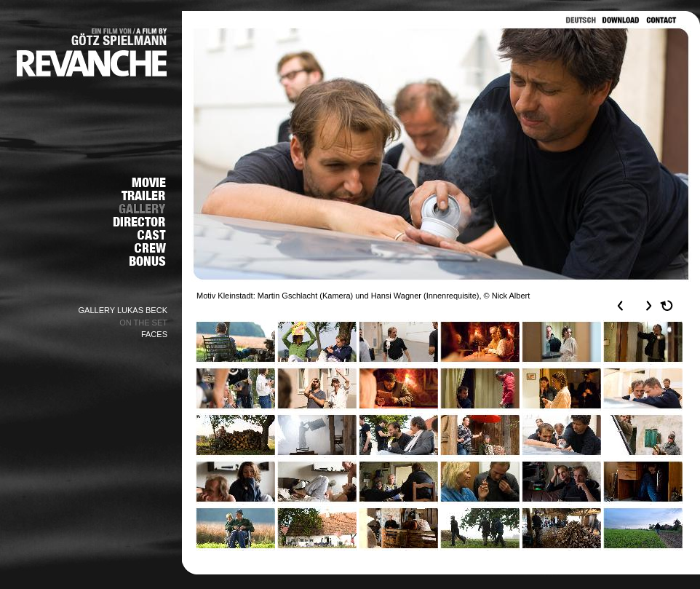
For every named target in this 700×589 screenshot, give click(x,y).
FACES (154, 334)
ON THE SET (143, 323)
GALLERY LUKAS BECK (123, 310)
